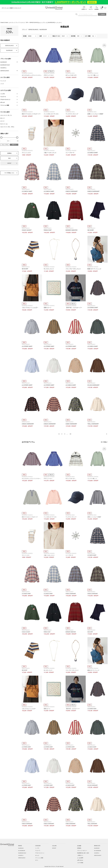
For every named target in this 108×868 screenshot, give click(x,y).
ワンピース (38, 851)
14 (70, 434)
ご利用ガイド (84, 9)
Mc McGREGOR (22, 851)
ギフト (37, 860)
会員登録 (96, 9)
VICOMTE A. (4, 68)
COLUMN (54, 846)
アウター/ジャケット (40, 853)
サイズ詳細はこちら (9, 173)
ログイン (91, 9)
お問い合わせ (80, 860)
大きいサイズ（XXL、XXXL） (8, 127)
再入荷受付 (76, 298)
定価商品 (9, 153)
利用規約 (79, 848)
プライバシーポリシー (82, 851)
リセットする (5, 145)
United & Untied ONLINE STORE (54, 8)
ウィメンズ (3, 81)
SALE (9, 158)
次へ (107, 434)
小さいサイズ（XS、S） (6, 115)
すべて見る (104, 442)
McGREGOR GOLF (5, 65)
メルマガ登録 (80, 863)
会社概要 (79, 846)
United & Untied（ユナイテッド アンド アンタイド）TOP (14, 23)
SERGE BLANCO (9, 46)
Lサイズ (2, 121)
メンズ (2, 84)
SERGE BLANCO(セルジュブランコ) (39, 23)
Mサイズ (2, 118)
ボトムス (37, 855)
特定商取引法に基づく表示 (83, 853)
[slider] (1, 137)
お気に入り (105, 8)
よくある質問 (80, 858)
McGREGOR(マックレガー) (55, 23)
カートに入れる (101, 8)
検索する (14, 145)
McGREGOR (9, 50)
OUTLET (9, 163)
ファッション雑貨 (39, 858)
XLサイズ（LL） (4, 124)
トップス (37, 848)
